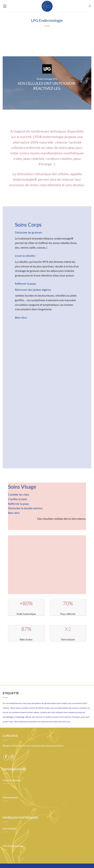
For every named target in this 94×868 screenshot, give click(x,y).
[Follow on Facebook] (6, 757)
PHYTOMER (10, 829)
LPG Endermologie (13, 846)
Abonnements (10, 797)
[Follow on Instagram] (12, 757)
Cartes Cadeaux (11, 780)
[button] (5, 6)
